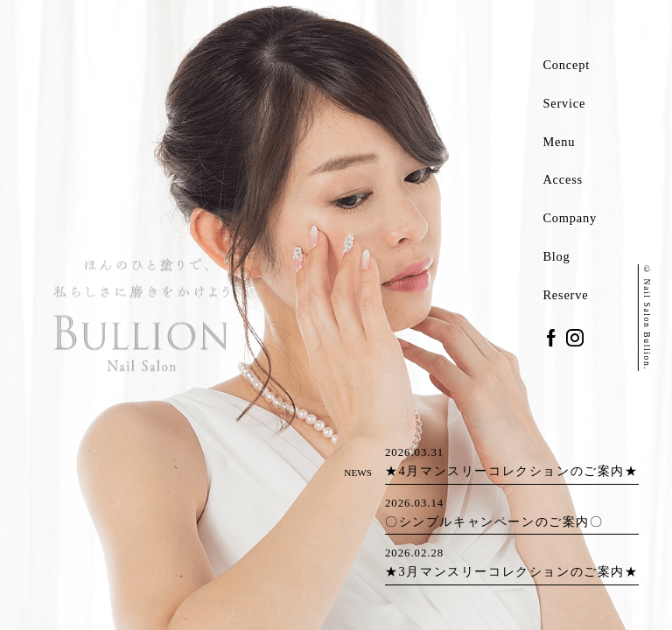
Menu (559, 142)
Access (563, 179)
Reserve (565, 295)
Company (570, 218)
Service (564, 103)
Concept (566, 65)
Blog (556, 256)
